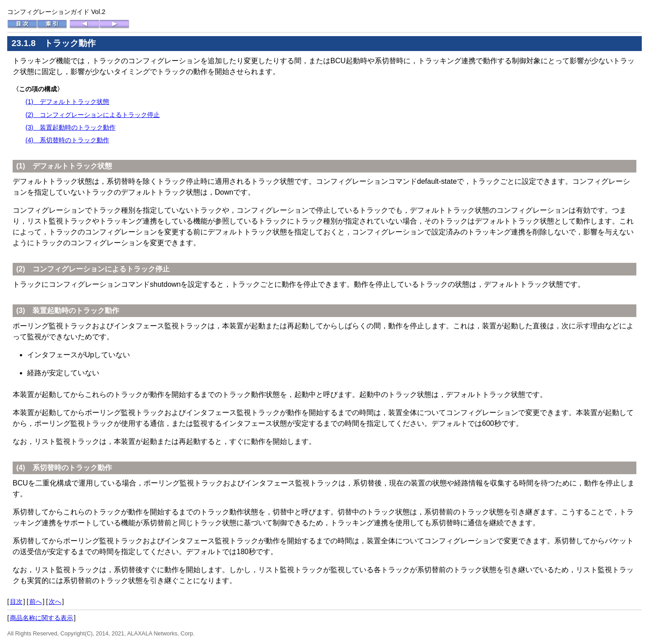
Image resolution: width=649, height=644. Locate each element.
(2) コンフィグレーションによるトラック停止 (92, 115)
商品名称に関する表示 (42, 618)
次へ (55, 602)
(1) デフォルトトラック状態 (67, 102)
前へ (36, 602)
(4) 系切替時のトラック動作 (67, 140)
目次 (16, 602)
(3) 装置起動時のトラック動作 (70, 127)
